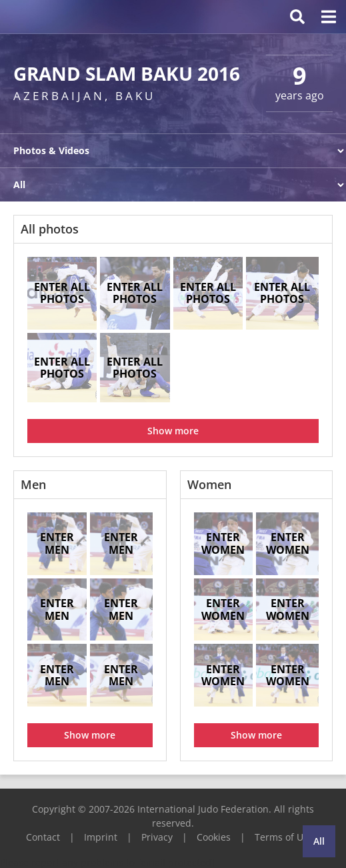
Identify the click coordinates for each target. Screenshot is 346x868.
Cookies (214, 837)
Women (209, 484)
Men (33, 484)
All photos (50, 229)
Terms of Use (284, 837)
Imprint (101, 837)
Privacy (157, 837)
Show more (173, 431)
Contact (43, 837)
